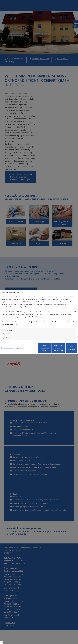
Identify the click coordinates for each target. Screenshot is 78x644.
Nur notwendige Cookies (31, 349)
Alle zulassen (68, 349)
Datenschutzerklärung (8, 343)
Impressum (19, 343)
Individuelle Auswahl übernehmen (49, 349)
